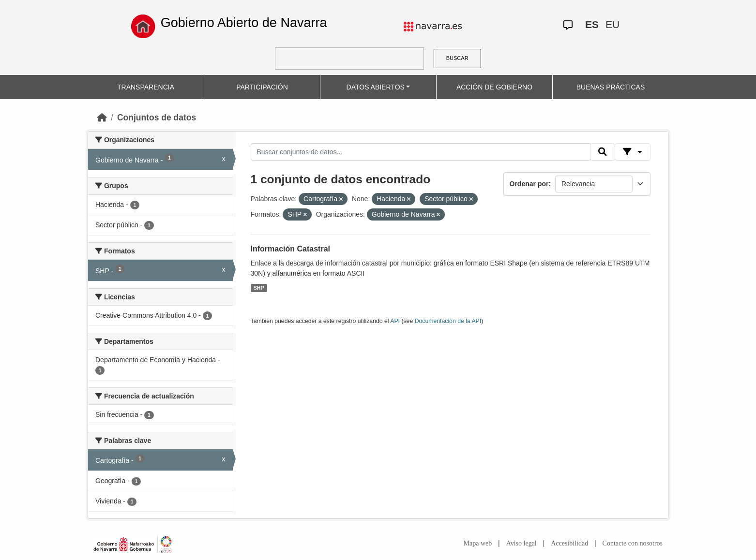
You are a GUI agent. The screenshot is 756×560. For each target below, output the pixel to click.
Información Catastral (290, 249)
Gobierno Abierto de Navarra (244, 23)
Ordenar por (529, 184)
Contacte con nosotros (633, 543)
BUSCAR (457, 58)
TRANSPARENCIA (146, 87)
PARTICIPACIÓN (262, 87)
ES (592, 24)
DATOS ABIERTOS (376, 87)
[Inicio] (102, 118)
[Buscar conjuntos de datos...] (421, 152)
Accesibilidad (569, 543)
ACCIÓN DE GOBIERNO (494, 87)
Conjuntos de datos (157, 118)
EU (612, 24)
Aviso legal (522, 543)
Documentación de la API (448, 321)
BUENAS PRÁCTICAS (611, 87)
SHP (259, 288)
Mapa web (478, 543)
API (395, 321)
